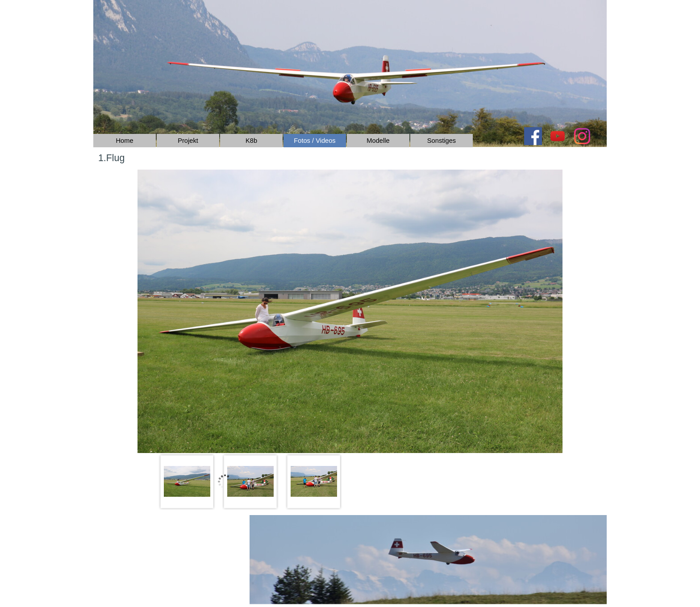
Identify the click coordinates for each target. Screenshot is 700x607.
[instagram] (582, 136)
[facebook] (533, 136)
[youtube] (558, 136)
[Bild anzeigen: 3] (314, 482)
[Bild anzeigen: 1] (187, 482)
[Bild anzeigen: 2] (250, 482)
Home (124, 141)
